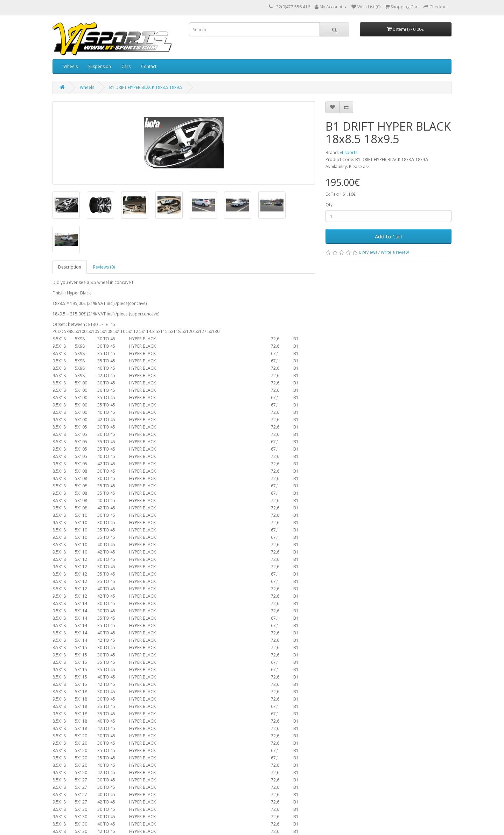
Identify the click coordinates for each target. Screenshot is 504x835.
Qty (329, 205)
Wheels (71, 66)
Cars (126, 66)
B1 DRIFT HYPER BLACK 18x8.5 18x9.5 (146, 87)
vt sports (349, 152)
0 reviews (368, 252)
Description (70, 267)
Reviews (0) (104, 267)
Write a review (395, 252)
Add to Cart (389, 236)
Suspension (100, 66)
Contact (149, 66)
